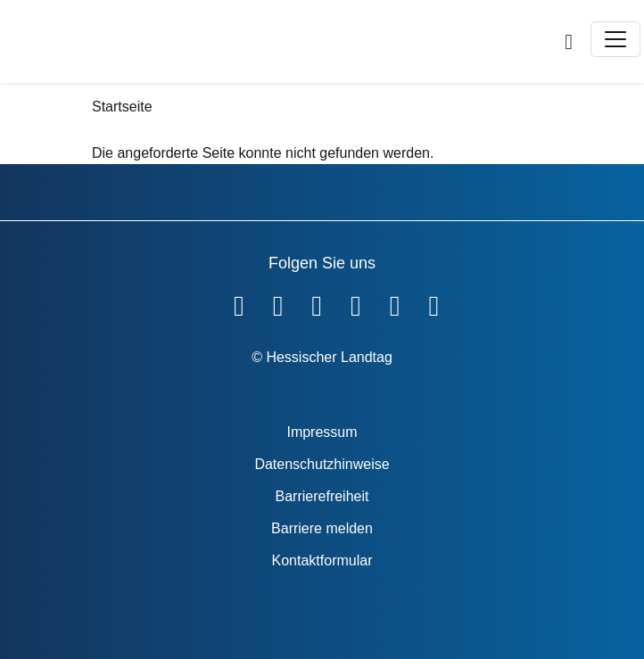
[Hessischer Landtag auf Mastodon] (395, 302)
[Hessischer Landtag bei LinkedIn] (433, 302)
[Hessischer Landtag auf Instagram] (356, 302)
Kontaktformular (322, 560)
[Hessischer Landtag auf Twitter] (317, 302)
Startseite (122, 107)
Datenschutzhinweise (322, 464)
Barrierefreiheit (322, 496)
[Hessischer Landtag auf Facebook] (239, 302)
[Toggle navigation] (615, 39)
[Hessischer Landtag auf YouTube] (278, 302)
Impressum (322, 432)
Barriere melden (322, 528)
